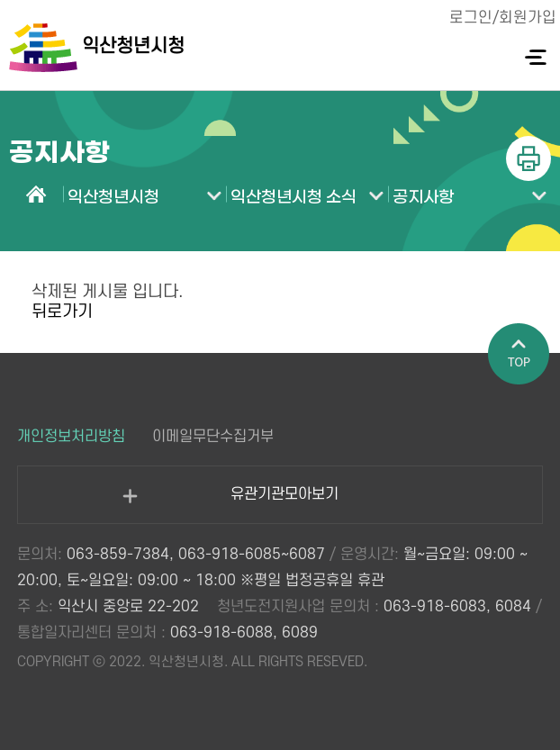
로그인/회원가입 (503, 18)
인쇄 (528, 158)
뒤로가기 (62, 312)
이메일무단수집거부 (213, 437)
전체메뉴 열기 (535, 57)
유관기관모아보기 (230, 505)
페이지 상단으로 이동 (519, 355)
